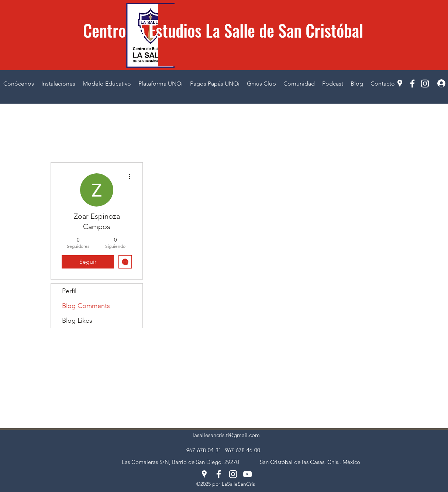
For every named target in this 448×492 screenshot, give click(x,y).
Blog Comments (86, 306)
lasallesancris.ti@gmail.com (226, 435)
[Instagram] (425, 84)
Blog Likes (77, 321)
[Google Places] (400, 84)
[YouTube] (247, 474)
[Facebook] (412, 84)
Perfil (69, 291)
